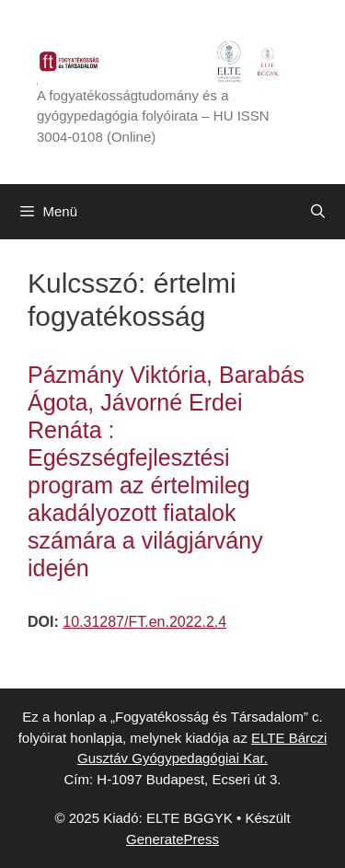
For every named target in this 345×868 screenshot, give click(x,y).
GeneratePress (172, 839)
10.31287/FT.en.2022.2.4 (144, 622)
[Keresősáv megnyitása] (318, 212)
